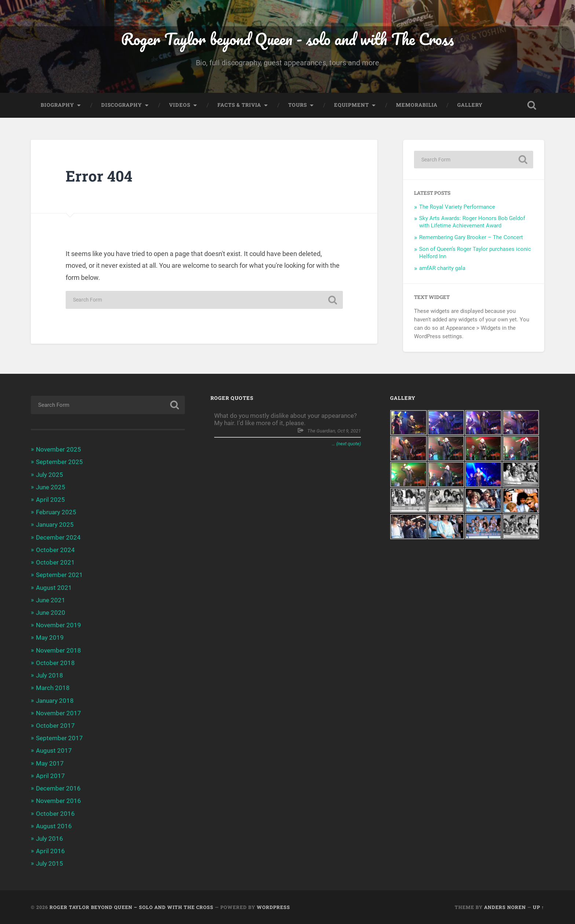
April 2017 (50, 776)
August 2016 (54, 826)
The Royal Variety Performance (457, 207)
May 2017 (50, 763)
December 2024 (58, 537)
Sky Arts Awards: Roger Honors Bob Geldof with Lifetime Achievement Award (472, 222)
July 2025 (50, 475)
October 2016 (55, 814)
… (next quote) (346, 444)
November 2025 (58, 449)
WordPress (273, 907)
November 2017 (58, 713)
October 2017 (55, 726)
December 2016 (58, 788)
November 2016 (58, 801)
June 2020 (51, 613)
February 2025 (56, 512)
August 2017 (54, 750)
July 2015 (50, 863)
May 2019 (50, 638)
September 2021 (59, 575)
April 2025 (50, 500)
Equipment (351, 105)
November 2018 (58, 650)
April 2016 (50, 851)
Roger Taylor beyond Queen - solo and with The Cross (287, 39)
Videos (180, 105)
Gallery (470, 105)
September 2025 (59, 462)
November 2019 (58, 625)
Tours (298, 105)
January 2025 (55, 525)
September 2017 (59, 738)
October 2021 (55, 562)
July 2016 (50, 839)
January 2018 (55, 701)
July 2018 (50, 675)
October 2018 (55, 663)
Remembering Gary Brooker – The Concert (471, 237)
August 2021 (54, 588)
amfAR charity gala (442, 268)
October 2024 (55, 550)
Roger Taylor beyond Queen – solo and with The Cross (131, 907)
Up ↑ (539, 907)
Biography (57, 105)
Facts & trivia (239, 105)
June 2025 (51, 487)
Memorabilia (417, 105)
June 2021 (51, 600)
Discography (122, 105)
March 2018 (53, 688)
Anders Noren (505, 907)
